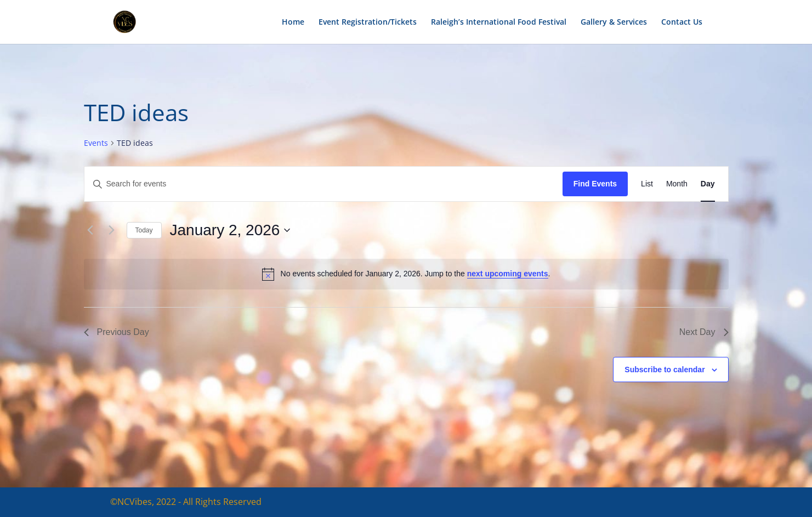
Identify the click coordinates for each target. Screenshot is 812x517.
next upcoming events (508, 274)
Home (293, 22)
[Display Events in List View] (647, 184)
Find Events (595, 184)
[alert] (406, 274)
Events (96, 143)
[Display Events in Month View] (677, 184)
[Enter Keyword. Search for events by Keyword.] (323, 184)
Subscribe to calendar (665, 370)
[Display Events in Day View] (708, 184)
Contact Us (682, 22)
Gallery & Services (614, 22)
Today (144, 230)
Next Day (704, 332)
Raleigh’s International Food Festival (499, 22)
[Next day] (112, 230)
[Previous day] (90, 230)
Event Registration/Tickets (368, 22)
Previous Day (117, 332)
